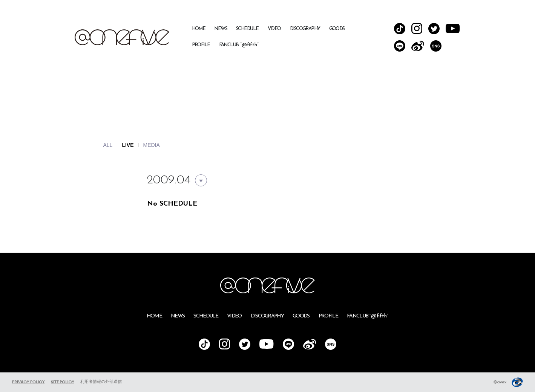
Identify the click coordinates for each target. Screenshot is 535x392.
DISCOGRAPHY (305, 29)
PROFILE (201, 45)
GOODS (337, 29)
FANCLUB (239, 45)
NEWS (221, 29)
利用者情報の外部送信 (101, 381)
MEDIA (152, 145)
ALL (108, 145)
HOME (199, 29)
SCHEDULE (247, 29)
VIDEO (274, 29)
